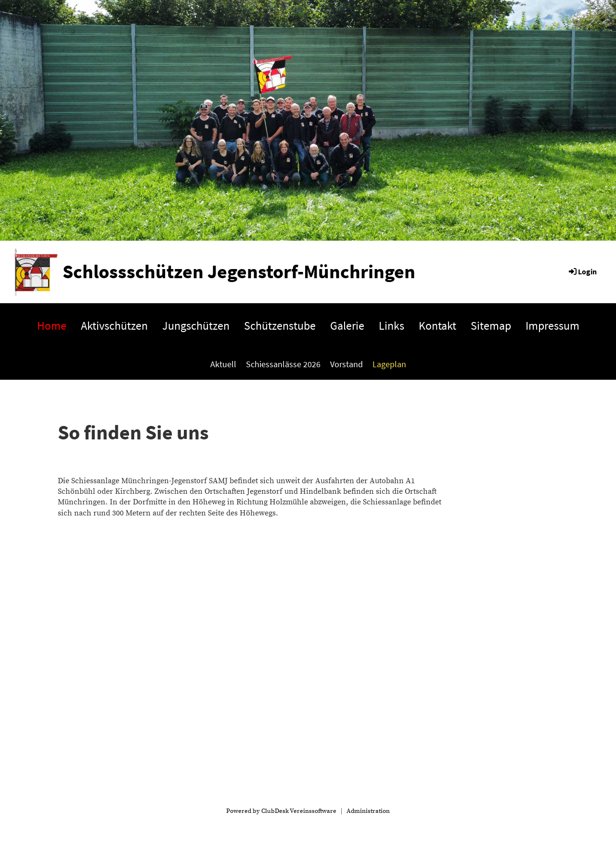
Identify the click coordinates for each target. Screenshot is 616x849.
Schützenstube (280, 326)
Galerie (347, 326)
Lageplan (389, 364)
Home (52, 326)
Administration (368, 811)
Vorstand (346, 364)
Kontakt (437, 326)
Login (582, 271)
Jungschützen (196, 326)
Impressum (552, 326)
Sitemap (491, 326)
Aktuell (223, 364)
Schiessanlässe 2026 (283, 364)
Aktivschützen (114, 326)
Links (391, 326)
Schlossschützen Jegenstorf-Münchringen (239, 271)
